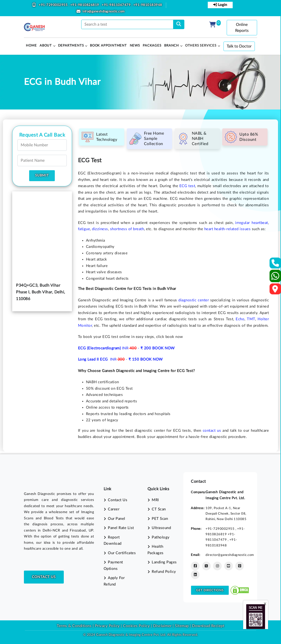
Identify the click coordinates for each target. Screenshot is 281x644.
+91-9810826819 (85, 5)
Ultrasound (161, 528)
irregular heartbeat (251, 223)
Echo (240, 319)
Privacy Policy (107, 626)
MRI (155, 500)
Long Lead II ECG (94, 359)
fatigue (84, 229)
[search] (179, 24)
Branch (172, 46)
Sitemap (182, 626)
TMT (251, 319)
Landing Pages (164, 562)
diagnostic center (194, 300)
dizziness (100, 229)
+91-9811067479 (117, 5)
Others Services (201, 46)
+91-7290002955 (54, 5)
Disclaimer (162, 626)
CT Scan (159, 509)
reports (122, 407)
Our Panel (117, 519)
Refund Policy (164, 572)
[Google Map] (275, 291)
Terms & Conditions (74, 626)
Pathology (161, 537)
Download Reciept (208, 626)
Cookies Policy (136, 626)
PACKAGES (152, 46)
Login (220, 5)
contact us (212, 431)
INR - (137, 348)
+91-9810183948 (148, 5)
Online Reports (242, 28)
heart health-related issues (228, 229)
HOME (31, 46)
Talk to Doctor (239, 46)
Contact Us (44, 577)
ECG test (187, 186)
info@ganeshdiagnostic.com (104, 12)
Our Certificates (122, 553)
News (135, 46)
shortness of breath (127, 229)
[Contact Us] (275, 265)
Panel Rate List (121, 528)
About (46, 46)
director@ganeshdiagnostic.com (230, 555)
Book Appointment (108, 46)
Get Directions (210, 590)
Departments (71, 46)
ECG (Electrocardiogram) (100, 348)
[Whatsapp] (275, 278)
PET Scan (160, 519)
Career (114, 509)
